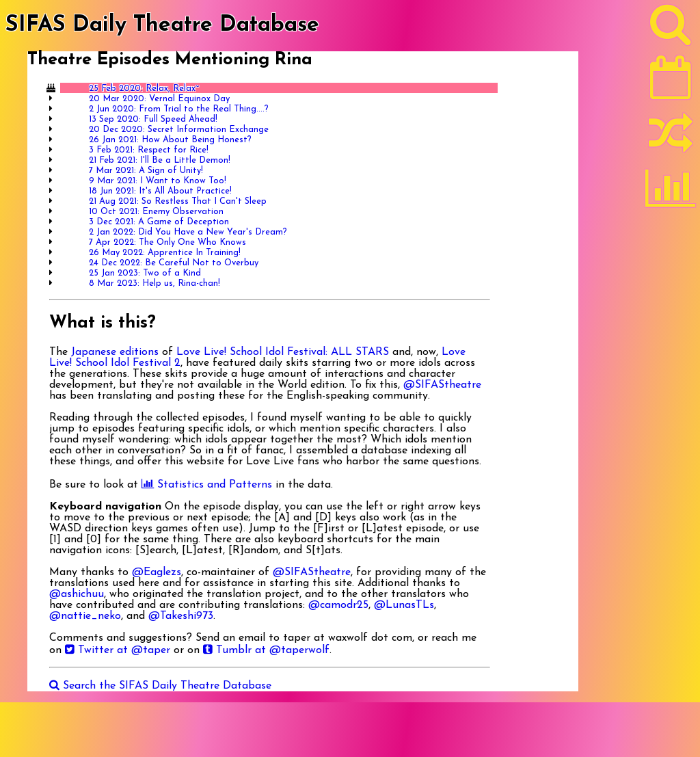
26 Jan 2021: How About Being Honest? (170, 140)
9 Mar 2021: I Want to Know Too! (158, 181)
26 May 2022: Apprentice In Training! (165, 253)
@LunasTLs (404, 605)
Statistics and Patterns (207, 485)
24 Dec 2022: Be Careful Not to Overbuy (174, 263)
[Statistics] (671, 193)
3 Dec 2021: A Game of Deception (159, 222)
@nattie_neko (85, 616)
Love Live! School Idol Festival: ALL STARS (283, 352)
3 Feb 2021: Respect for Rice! (149, 150)
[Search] (671, 28)
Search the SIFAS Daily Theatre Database (160, 686)
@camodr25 (338, 605)
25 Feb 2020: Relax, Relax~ (144, 89)
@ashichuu (77, 594)
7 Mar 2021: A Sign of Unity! (146, 171)
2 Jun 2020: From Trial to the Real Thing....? (179, 109)
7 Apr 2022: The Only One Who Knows (167, 242)
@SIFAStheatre (442, 385)
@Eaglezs (157, 572)
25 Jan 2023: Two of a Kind (145, 273)
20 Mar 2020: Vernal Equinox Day (159, 99)
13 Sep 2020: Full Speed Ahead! (153, 119)
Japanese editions (115, 352)
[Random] (671, 139)
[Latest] (671, 82)
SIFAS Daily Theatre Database (162, 25)
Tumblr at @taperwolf (266, 650)
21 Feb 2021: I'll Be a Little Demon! (160, 160)
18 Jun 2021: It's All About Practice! (160, 191)
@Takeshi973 (181, 616)
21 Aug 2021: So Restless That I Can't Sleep (178, 201)
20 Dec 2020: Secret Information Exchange (179, 130)
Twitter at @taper (118, 650)
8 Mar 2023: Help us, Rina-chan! (154, 283)
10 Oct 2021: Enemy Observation (156, 212)
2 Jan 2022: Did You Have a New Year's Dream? (188, 232)
